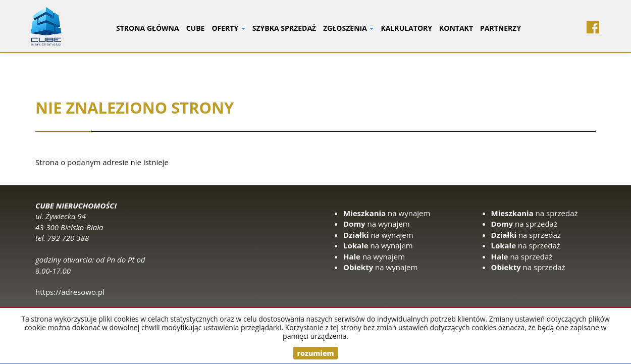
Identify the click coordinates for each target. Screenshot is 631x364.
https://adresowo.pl (70, 292)
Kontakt (456, 28)
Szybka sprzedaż (284, 28)
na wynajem (387, 213)
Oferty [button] (228, 28)
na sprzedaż (535, 213)
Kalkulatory (406, 28)
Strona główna (148, 28)
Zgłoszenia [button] (348, 28)
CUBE (196, 28)
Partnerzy (501, 28)
